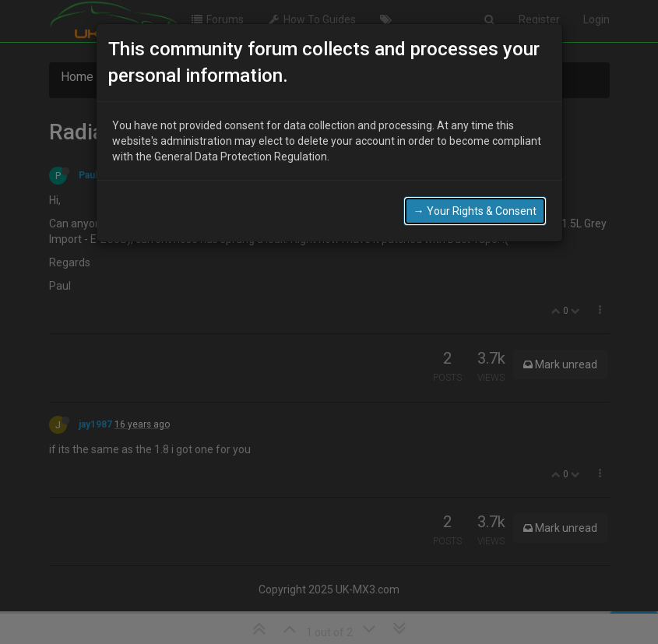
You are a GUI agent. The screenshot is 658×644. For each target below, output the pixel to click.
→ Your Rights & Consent (475, 211)
